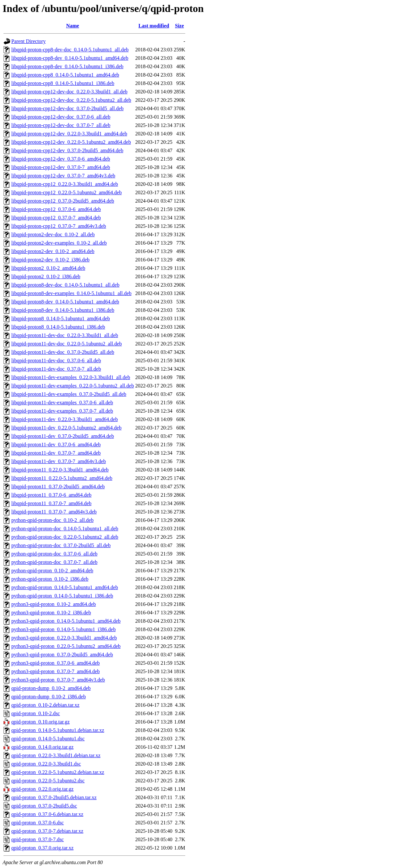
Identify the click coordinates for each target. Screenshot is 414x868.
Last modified (154, 26)
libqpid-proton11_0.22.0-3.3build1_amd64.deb (60, 470)
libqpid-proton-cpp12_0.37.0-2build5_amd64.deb (63, 201)
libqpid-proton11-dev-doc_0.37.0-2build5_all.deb (63, 352)
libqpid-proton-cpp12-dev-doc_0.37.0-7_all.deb (61, 125)
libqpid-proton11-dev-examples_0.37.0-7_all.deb (62, 411)
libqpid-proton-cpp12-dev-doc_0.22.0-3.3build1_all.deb (69, 92)
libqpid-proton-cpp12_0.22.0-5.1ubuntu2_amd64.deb (66, 192)
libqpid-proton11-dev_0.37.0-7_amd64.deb (56, 453)
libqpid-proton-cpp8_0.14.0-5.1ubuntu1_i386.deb (63, 83)
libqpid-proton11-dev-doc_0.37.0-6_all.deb (56, 360)
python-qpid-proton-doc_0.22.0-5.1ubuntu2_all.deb (65, 537)
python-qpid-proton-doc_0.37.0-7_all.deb (54, 562)
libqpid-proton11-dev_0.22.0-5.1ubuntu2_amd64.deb (66, 428)
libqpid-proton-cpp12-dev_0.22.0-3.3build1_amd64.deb (69, 134)
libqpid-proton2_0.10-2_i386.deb (46, 276)
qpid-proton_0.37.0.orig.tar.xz (42, 848)
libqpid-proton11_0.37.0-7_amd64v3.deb (54, 512)
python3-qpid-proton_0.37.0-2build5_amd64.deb (62, 655)
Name (72, 26)
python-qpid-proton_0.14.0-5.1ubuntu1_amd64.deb (65, 587)
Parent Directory (28, 41)
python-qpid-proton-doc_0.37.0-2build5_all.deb (61, 545)
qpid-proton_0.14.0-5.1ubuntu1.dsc (48, 739)
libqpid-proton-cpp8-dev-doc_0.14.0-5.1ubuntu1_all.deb (70, 50)
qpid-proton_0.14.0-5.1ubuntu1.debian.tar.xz (58, 730)
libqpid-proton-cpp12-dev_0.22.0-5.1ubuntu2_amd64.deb (71, 142)
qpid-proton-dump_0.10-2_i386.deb (49, 697)
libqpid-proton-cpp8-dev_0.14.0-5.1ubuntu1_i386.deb (67, 66)
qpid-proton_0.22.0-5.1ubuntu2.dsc (48, 781)
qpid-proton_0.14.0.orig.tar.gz (42, 747)
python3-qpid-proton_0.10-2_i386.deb (51, 613)
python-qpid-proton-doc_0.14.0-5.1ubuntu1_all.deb (65, 529)
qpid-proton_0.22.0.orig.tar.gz (42, 789)
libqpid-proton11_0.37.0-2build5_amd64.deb (58, 487)
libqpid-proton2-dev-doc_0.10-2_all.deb (53, 234)
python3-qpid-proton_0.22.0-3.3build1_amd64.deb (64, 638)
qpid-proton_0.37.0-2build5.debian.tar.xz (54, 797)
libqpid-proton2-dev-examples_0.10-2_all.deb (59, 243)
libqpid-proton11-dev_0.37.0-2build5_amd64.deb (63, 436)
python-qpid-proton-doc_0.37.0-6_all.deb (54, 554)
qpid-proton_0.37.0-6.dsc (38, 823)
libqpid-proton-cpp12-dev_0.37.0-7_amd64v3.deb (63, 176)
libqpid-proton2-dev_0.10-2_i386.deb (50, 260)
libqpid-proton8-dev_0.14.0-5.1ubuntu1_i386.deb (63, 310)
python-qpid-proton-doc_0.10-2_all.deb (52, 520)
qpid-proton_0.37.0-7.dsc (38, 839)
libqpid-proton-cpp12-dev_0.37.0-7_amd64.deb (61, 167)
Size (180, 26)
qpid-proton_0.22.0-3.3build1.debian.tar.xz (56, 755)
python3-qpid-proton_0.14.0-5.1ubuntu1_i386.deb (64, 629)
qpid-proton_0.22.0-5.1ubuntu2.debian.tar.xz (58, 772)
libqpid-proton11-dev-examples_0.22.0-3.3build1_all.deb (71, 377)
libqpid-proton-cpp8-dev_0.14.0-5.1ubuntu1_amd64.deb (70, 58)
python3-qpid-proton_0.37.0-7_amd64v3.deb (58, 680)
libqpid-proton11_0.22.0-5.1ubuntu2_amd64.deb (62, 478)
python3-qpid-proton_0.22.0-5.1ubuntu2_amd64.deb (66, 646)
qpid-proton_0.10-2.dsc (36, 713)
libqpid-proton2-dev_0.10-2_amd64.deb (53, 251)
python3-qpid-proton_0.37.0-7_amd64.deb (55, 671)
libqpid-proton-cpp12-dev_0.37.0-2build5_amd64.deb (67, 150)
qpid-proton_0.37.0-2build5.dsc (44, 806)
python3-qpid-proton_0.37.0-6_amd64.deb (55, 663)
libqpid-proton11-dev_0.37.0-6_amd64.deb (56, 445)
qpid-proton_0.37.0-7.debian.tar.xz (47, 831)
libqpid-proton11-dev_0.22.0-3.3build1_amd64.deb (65, 419)
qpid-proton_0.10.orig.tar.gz (40, 722)
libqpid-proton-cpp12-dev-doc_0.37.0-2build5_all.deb (67, 108)
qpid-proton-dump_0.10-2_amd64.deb (51, 688)
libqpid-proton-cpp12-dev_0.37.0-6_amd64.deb (61, 159)
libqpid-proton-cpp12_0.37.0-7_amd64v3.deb (59, 226)
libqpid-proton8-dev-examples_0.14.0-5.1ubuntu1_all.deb (71, 293)
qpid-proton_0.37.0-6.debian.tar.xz (47, 814)
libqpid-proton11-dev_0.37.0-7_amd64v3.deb (59, 461)
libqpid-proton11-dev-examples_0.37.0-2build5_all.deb (69, 394)
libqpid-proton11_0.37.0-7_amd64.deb (51, 503)
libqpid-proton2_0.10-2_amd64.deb (48, 268)
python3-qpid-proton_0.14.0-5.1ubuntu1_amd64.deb (66, 621)
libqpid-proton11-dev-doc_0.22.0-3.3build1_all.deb (65, 335)
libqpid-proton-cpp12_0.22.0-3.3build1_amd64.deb (65, 184)
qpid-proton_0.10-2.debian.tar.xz (45, 705)
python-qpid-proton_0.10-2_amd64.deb (52, 571)
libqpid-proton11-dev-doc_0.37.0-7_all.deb (56, 369)
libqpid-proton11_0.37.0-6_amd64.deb (51, 495)
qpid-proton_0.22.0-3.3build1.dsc (46, 764)
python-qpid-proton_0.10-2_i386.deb (50, 579)
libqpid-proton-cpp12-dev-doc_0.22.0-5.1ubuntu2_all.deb (71, 100)
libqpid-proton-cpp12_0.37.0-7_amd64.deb (56, 218)
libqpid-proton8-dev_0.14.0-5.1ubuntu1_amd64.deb (65, 302)
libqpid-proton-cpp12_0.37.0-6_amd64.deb (56, 209)
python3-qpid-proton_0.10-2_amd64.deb (54, 604)
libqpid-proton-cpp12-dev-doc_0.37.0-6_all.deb (61, 117)
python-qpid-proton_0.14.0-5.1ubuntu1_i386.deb (62, 596)
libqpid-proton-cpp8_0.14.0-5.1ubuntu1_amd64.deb (65, 75)
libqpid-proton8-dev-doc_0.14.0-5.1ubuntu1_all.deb (65, 285)
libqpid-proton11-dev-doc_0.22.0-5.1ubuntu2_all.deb (67, 344)
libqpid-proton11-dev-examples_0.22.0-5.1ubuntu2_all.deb (73, 386)
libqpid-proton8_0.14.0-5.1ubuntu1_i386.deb (58, 327)
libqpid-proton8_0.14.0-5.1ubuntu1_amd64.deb (61, 318)
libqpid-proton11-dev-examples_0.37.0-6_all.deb (62, 402)
